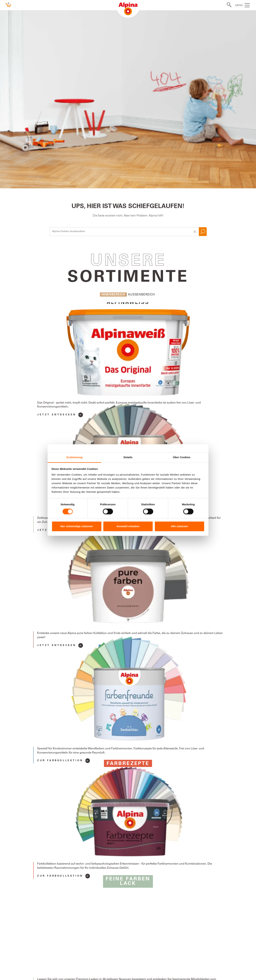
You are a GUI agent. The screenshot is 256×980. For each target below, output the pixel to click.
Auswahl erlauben (128, 526)
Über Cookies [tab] (182, 457)
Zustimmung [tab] (74, 457)
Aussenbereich (141, 119)
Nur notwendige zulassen (77, 526)
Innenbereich (113, 119)
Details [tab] (128, 457)
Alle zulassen (179, 526)
